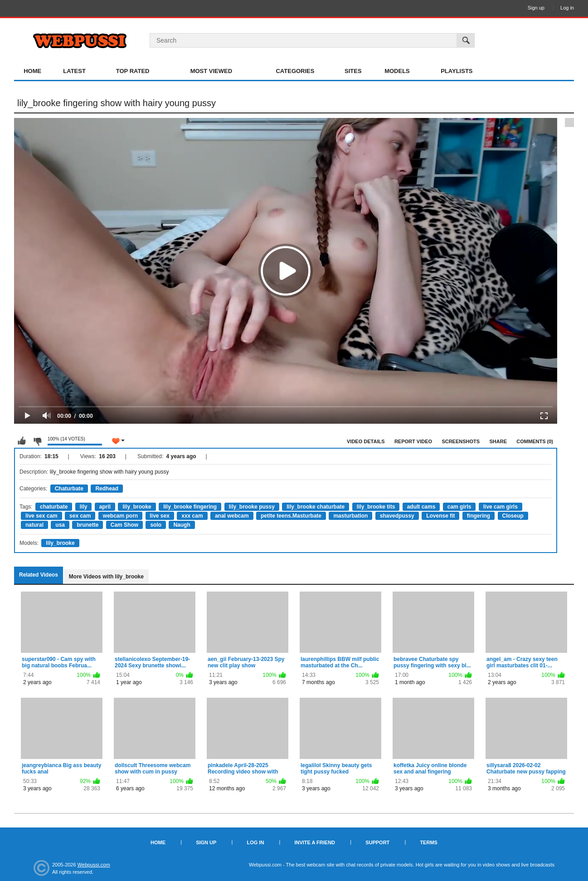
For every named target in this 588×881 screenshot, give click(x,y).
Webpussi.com (94, 865)
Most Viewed (211, 71)
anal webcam (232, 516)
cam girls (459, 507)
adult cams (421, 507)
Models (397, 71)
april (105, 507)
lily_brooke (137, 507)
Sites (353, 71)
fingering (479, 516)
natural (34, 525)
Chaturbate (69, 489)
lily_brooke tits (376, 507)
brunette (87, 525)
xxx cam (192, 516)
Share (498, 441)
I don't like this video (37, 441)
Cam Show (124, 525)
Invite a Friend (315, 842)
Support (377, 842)
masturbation (350, 516)
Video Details (366, 441)
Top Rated (133, 71)
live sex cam (41, 516)
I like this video (22, 441)
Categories (295, 71)
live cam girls (501, 507)
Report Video (413, 441)
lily (84, 507)
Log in (567, 8)
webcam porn (120, 516)
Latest (74, 71)
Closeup (513, 516)
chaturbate (54, 507)
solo (156, 525)
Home (32, 71)
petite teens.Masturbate (291, 516)
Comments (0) (535, 441)
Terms (429, 842)
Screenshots (461, 441)
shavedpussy (397, 516)
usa (60, 525)
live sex (160, 516)
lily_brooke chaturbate (316, 507)
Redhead (107, 489)
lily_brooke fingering (190, 507)
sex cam (80, 516)
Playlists (457, 71)
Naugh (182, 525)
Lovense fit (440, 516)
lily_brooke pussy (252, 507)
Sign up (536, 8)
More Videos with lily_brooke (106, 577)
